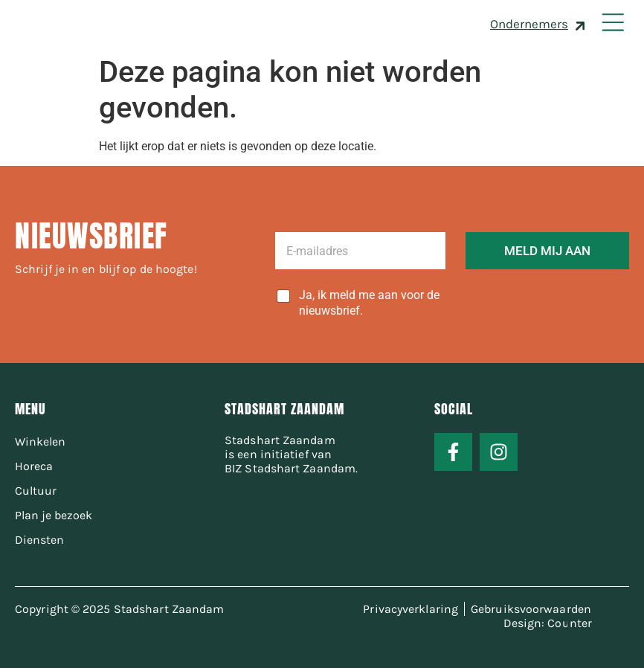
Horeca (34, 466)
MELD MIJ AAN (547, 251)
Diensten (39, 540)
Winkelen (40, 441)
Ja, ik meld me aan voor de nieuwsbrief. (369, 303)
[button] (612, 24)
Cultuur (36, 491)
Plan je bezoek (54, 515)
